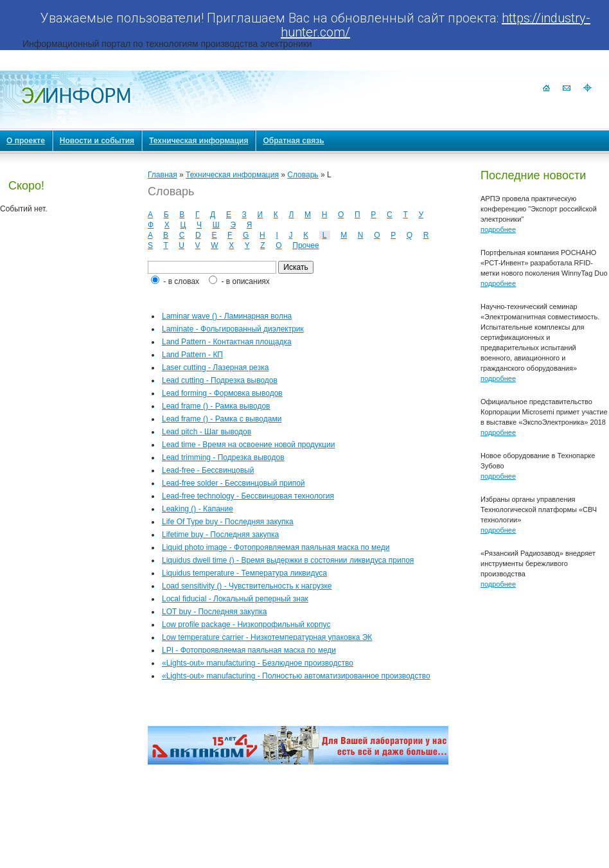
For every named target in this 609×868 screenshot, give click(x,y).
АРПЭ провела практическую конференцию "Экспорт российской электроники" (539, 209)
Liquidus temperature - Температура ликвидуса (244, 573)
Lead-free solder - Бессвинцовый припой (234, 483)
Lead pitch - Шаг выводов (207, 432)
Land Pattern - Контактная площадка (227, 342)
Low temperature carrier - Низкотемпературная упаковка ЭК (267, 637)
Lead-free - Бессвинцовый (208, 470)
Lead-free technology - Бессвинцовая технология (248, 496)
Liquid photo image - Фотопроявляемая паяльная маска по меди (276, 547)
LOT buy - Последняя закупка (214, 612)
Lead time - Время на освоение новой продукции (248, 445)
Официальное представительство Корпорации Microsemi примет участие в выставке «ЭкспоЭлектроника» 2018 (544, 412)
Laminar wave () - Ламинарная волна (227, 316)
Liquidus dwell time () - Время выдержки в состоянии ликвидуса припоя (288, 560)
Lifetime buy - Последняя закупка (220, 535)
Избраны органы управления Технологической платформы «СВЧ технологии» (539, 509)
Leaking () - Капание (198, 509)
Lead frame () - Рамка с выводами (222, 419)
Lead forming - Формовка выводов (222, 393)
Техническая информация (232, 175)
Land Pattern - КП (192, 355)
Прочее (305, 245)
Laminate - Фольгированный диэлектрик (233, 329)
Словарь (303, 175)
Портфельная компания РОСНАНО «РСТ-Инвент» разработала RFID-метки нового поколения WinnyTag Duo (544, 263)
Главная (163, 175)
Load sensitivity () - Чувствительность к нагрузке (247, 586)
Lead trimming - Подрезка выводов (223, 457)
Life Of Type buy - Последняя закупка (228, 522)
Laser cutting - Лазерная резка (215, 368)
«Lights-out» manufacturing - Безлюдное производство (258, 663)
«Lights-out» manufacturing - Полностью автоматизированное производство (296, 676)
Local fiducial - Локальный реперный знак (235, 599)
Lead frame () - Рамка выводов (216, 406)
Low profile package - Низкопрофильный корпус (246, 624)
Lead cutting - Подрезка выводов (220, 380)
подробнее (498, 229)
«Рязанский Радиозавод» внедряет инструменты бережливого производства (538, 563)
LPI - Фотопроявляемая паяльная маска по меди (249, 650)
